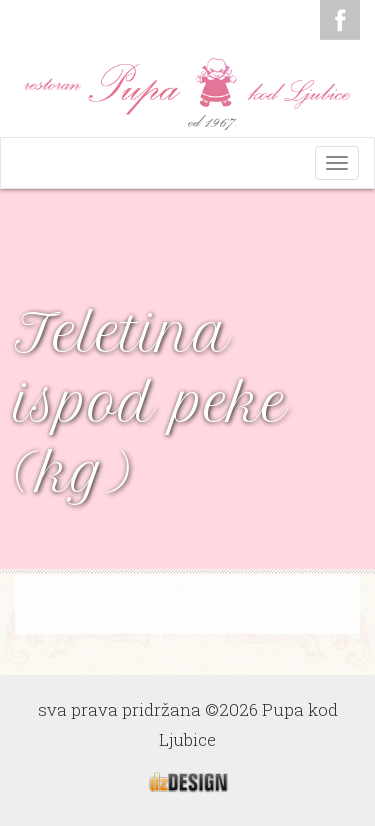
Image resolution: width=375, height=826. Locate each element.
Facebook (340, 20)
